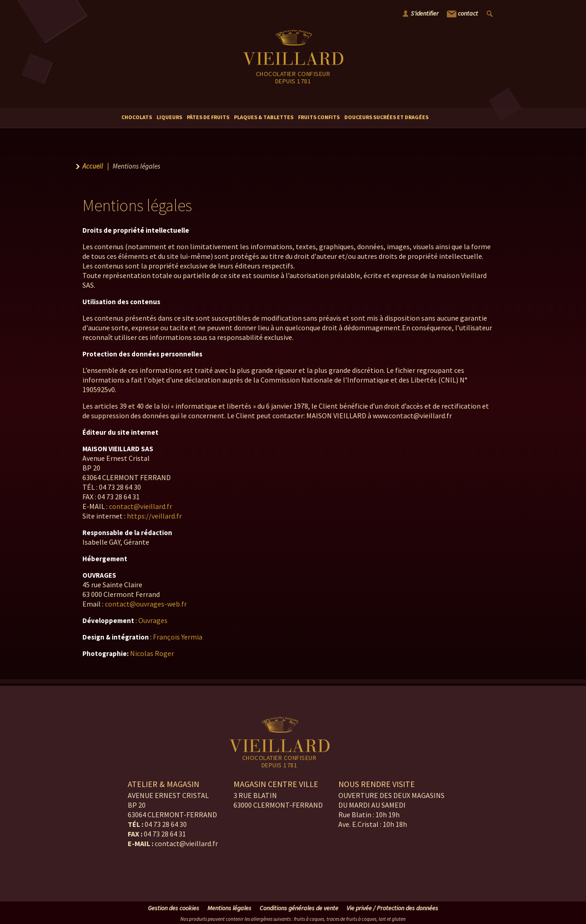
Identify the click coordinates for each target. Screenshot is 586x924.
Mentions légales (229, 908)
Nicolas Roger (152, 653)
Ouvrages (153, 620)
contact (462, 14)
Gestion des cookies (174, 908)
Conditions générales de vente (299, 908)
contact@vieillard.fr (141, 506)
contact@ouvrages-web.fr (146, 604)
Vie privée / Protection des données (392, 908)
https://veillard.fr (154, 516)
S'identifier (425, 13)
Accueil (93, 166)
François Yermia (178, 637)
